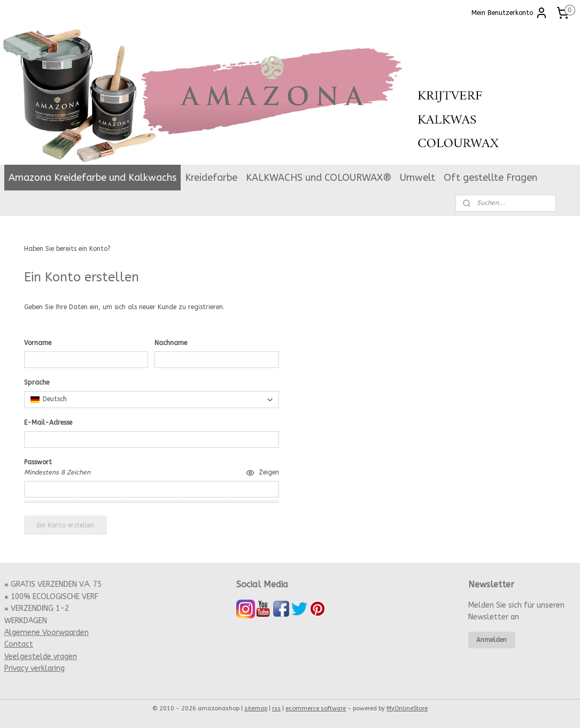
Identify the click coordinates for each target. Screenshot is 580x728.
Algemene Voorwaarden (47, 633)
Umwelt (417, 178)
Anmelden (128, 249)
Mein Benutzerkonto (510, 13)
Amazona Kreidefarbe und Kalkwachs (92, 178)
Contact (19, 644)
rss (276, 708)
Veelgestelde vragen (41, 657)
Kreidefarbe (211, 178)
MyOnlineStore (407, 708)
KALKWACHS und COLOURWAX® (319, 178)
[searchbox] (152, 399)
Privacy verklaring (34, 668)
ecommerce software (316, 708)
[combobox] (152, 399)
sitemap (256, 708)
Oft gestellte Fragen (490, 178)
